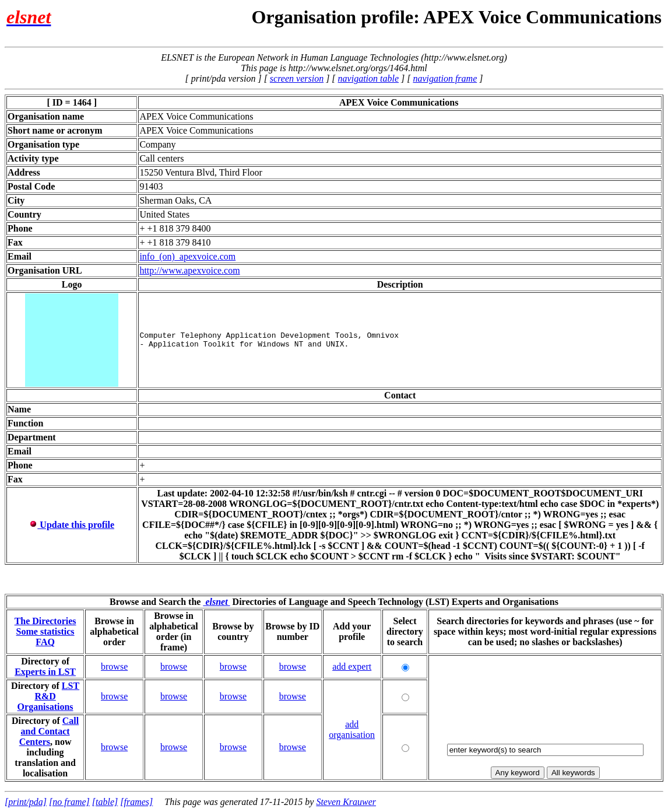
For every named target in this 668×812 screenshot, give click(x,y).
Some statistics (45, 631)
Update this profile (72, 525)
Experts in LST (45, 672)
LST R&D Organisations (49, 696)
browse (114, 666)
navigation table (368, 78)
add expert (352, 666)
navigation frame (445, 78)
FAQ (45, 642)
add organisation (352, 729)
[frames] (136, 802)
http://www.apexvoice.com (189, 270)
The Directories (45, 621)
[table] (105, 802)
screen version (297, 78)
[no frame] (69, 802)
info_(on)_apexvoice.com (187, 256)
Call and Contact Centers (49, 731)
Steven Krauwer (346, 802)
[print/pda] (26, 802)
